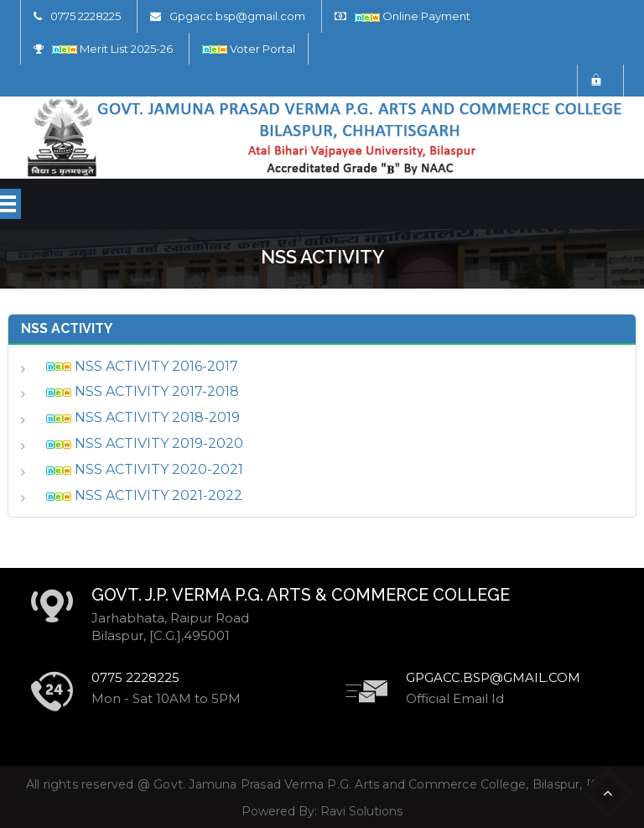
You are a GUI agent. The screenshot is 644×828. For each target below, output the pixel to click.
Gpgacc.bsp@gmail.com (237, 16)
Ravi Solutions (361, 811)
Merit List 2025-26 (112, 49)
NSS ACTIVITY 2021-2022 (144, 495)
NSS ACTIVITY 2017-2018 (143, 391)
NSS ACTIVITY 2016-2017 (142, 366)
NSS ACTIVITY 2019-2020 (145, 443)
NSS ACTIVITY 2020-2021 (145, 469)
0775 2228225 (86, 16)
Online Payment (413, 16)
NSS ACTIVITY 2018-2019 (143, 417)
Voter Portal (249, 49)
